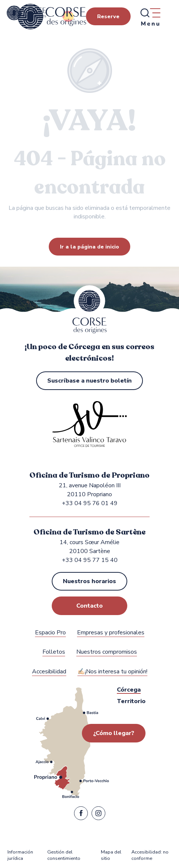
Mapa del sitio (111, 856)
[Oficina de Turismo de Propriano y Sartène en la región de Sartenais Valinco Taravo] (26, 13)
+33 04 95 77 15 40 (90, 560)
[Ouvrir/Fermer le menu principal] (150, 17)
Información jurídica (20, 856)
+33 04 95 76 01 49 (90, 503)
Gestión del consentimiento (64, 856)
